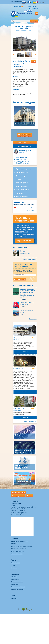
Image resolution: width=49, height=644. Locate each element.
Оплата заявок (15, 584)
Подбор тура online (24, 143)
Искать (34, 21)
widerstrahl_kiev (21, 159)
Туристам (14, 539)
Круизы (18, 179)
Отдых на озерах (21, 186)
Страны (24, 27)
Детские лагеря (21, 176)
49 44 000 (22, 157)
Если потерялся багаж (17, 554)
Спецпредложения (24, 146)
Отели (27, 29)
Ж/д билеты (14, 568)
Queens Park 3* (18, 369)
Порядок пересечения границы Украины (21, 546)
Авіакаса (14, 560)
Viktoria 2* (23, 251)
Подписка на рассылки (17, 582)
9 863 (31, 207)
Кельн (21, 29)
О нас (13, 596)
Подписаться (20, 279)
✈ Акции (13, 565)
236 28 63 (33, 7)
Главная (17, 27)
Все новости (33, 319)
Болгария (19, 207)
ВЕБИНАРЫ (14, 577)
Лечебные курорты (22, 183)
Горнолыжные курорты (24, 169)
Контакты (14, 598)
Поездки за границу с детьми (18, 549)
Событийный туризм (23, 190)
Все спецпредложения (30, 259)
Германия (30, 27)
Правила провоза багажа (17, 551)
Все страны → (31, 210)
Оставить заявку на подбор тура (19, 541)
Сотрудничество (15, 579)
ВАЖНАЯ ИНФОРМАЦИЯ (18, 589)
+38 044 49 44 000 (19, 509)
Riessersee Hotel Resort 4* (19, 339)
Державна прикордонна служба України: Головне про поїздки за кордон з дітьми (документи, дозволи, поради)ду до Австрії (27, 293)
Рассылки (13, 544)
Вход (12, 2)
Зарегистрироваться (20, 2)
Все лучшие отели (30, 421)
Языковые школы (22, 197)
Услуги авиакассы (16, 563)
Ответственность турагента (18, 587)
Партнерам (15, 574)
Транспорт (19, 193)
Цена (34, 61)
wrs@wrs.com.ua (20, 510)
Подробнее (25, 352)
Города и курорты (22, 172)
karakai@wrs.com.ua (23, 163)
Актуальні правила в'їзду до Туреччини (27, 303)
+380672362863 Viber (23, 161)
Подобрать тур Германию (24, 135)
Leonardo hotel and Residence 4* (19, 409)
